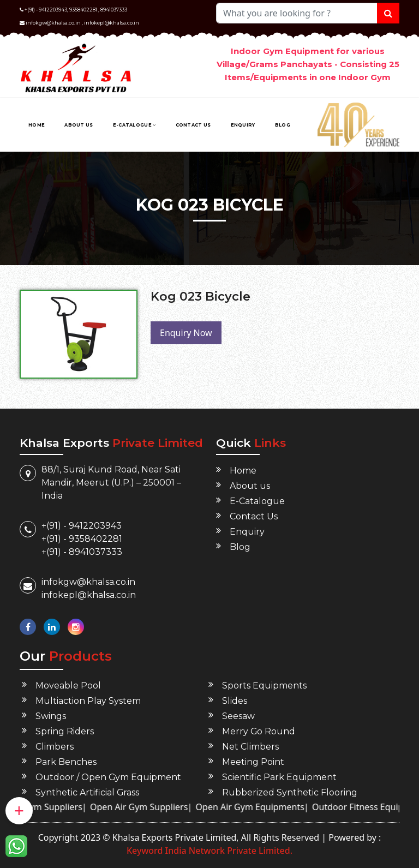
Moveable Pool (68, 686)
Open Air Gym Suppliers (151, 807)
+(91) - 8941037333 (82, 552)
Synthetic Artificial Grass (88, 792)
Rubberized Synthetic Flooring (290, 792)
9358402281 (83, 10)
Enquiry (243, 125)
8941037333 (114, 10)
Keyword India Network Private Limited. (209, 851)
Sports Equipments (264, 686)
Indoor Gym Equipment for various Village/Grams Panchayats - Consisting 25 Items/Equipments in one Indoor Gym (308, 64)
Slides (235, 701)
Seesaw (238, 716)
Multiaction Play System (88, 701)
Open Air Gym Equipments (262, 807)
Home (37, 125)
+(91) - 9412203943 (82, 526)
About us (79, 125)
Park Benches (66, 762)
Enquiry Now (186, 333)
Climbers (55, 747)
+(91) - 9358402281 (82, 539)
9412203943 (53, 10)
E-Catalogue (134, 125)
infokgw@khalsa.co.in (53, 23)
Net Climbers (250, 747)
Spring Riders (65, 731)
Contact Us (193, 125)
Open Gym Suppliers (52, 807)
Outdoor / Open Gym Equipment (109, 777)
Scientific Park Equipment (279, 777)
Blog (283, 125)
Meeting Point (253, 762)
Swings (51, 716)
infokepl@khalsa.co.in (112, 23)
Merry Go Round (259, 731)
